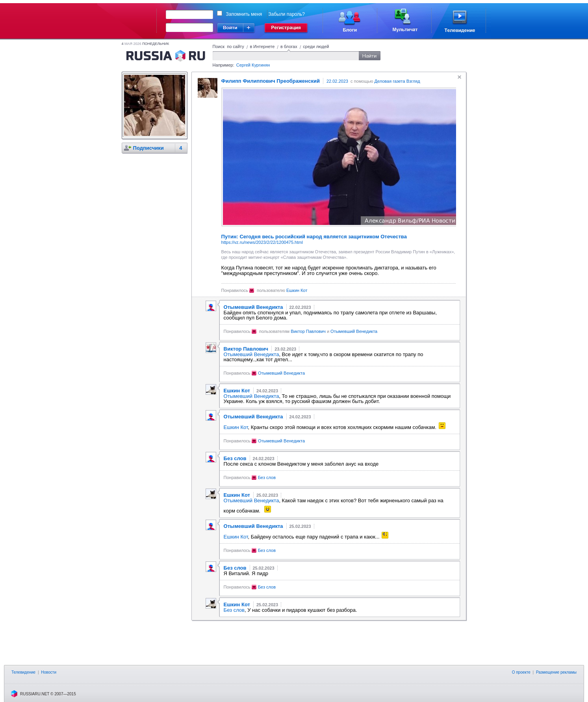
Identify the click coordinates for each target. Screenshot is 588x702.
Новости (49, 672)
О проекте (521, 672)
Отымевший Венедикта (354, 331)
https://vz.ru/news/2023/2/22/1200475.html (262, 242)
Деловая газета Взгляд (397, 81)
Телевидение (23, 672)
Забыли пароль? (287, 14)
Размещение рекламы (556, 672)
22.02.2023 (337, 81)
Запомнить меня (244, 14)
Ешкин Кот (297, 290)
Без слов (267, 477)
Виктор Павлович (308, 331)
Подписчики (148, 148)
